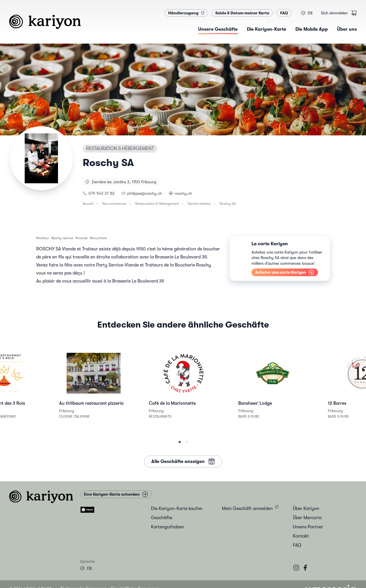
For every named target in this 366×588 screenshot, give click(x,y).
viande (82, 238)
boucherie (99, 238)
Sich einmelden (334, 13)
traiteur (43, 238)
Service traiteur (199, 204)
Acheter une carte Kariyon (285, 272)
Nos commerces (114, 204)
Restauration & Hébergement (157, 204)
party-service (63, 238)
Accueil (88, 204)
